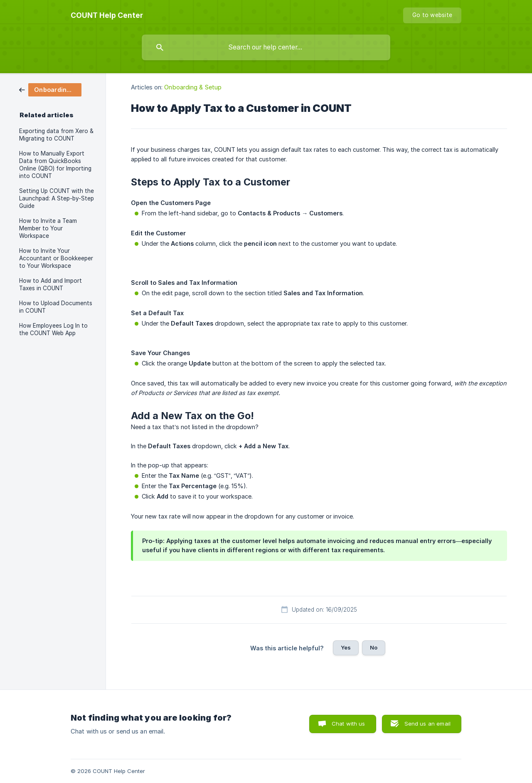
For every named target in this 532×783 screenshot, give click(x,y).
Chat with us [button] (349, 724)
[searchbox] (266, 47)
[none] (107, 15)
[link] (50, 89)
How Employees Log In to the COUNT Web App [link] (53, 329)
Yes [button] (346, 647)
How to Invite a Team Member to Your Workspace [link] (48, 228)
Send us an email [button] (427, 724)
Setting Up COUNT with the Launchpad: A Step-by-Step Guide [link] (57, 198)
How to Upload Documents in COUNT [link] (56, 307)
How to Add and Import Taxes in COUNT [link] (50, 284)
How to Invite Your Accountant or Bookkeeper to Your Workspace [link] (56, 258)
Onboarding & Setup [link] (193, 87)
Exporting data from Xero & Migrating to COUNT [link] (56, 135)
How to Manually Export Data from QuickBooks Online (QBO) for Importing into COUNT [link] (55, 165)
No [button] (374, 647)
